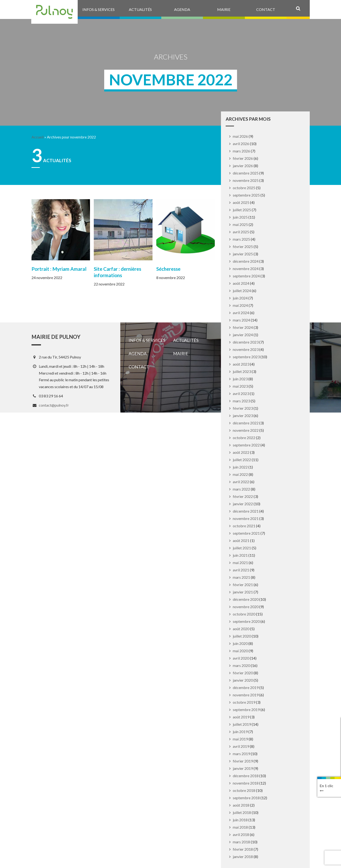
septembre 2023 (246, 357)
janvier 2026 (243, 166)
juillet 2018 (242, 812)
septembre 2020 (246, 621)
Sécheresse (168, 269)
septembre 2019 (246, 710)
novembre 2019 (246, 695)
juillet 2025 (242, 210)
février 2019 (243, 761)
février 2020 (243, 673)
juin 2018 (240, 820)
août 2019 (241, 717)
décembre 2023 (246, 342)
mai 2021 (240, 563)
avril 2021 (241, 570)
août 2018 (241, 805)
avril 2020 (241, 658)
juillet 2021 (242, 548)
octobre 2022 (244, 438)
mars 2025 (241, 239)
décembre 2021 (246, 511)
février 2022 (243, 496)
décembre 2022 (246, 423)
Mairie (181, 354)
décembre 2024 (246, 261)
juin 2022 (240, 467)
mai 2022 (240, 474)
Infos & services (147, 340)
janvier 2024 (243, 335)
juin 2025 (240, 217)
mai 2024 (240, 305)
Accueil (38, 137)
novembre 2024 (246, 269)
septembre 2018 (246, 798)
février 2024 (243, 327)
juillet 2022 (242, 460)
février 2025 (243, 246)
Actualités (186, 340)
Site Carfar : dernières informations (117, 272)
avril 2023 (241, 393)
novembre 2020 (246, 607)
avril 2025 (241, 232)
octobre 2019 (244, 702)
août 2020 (241, 629)
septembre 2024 (246, 276)
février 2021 (243, 585)
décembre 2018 (246, 776)
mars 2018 (241, 842)
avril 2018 (241, 834)
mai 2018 (240, 827)
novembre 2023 (246, 349)
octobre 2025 (244, 188)
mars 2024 (241, 320)
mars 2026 (241, 151)
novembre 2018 (246, 783)
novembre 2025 (246, 180)
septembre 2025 (246, 195)
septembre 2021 (246, 533)
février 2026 (243, 158)
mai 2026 (240, 136)
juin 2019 (240, 732)
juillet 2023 (242, 371)
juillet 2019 (242, 724)
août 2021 (241, 540)
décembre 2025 (246, 173)
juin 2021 (240, 555)
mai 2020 (240, 651)
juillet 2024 (242, 291)
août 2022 (241, 452)
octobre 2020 (244, 614)
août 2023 (241, 364)
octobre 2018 (244, 790)
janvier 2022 (243, 504)
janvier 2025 (243, 254)
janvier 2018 (243, 857)
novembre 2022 (246, 430)
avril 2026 (241, 144)
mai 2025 (240, 224)
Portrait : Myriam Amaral (59, 269)
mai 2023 (240, 386)
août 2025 (241, 202)
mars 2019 (241, 754)
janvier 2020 (243, 680)
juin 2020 (240, 643)
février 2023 (243, 408)
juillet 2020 (242, 636)
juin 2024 (240, 298)
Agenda (138, 354)
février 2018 (243, 849)
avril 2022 (241, 482)
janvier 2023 (243, 416)
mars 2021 (241, 577)
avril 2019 (241, 746)
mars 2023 (241, 401)
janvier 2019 (243, 768)
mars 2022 (241, 489)
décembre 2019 (246, 687)
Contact (139, 367)
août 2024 (241, 283)
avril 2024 (241, 313)
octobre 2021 (244, 526)
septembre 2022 (246, 445)
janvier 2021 (243, 592)
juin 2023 (240, 379)
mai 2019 (240, 739)
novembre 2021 (246, 518)
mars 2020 (241, 665)
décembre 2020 (246, 599)
